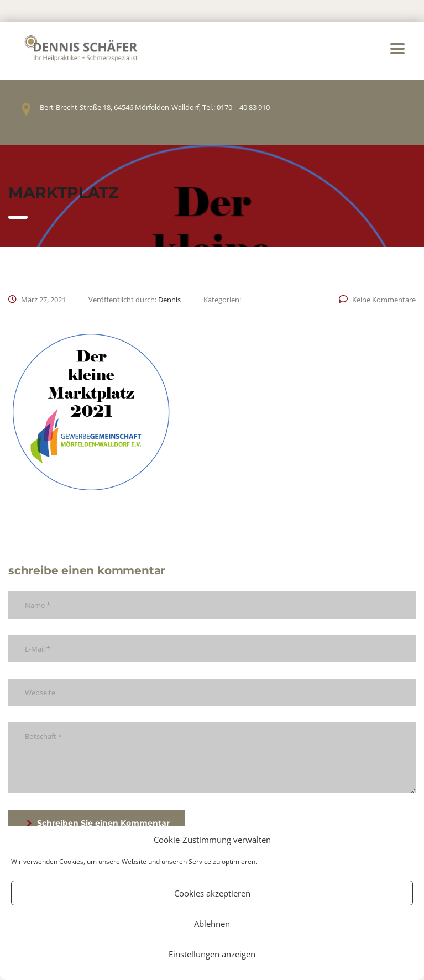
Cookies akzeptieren (212, 893)
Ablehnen (212, 924)
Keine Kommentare (377, 300)
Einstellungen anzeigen (212, 954)
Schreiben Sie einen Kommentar (98, 823)
